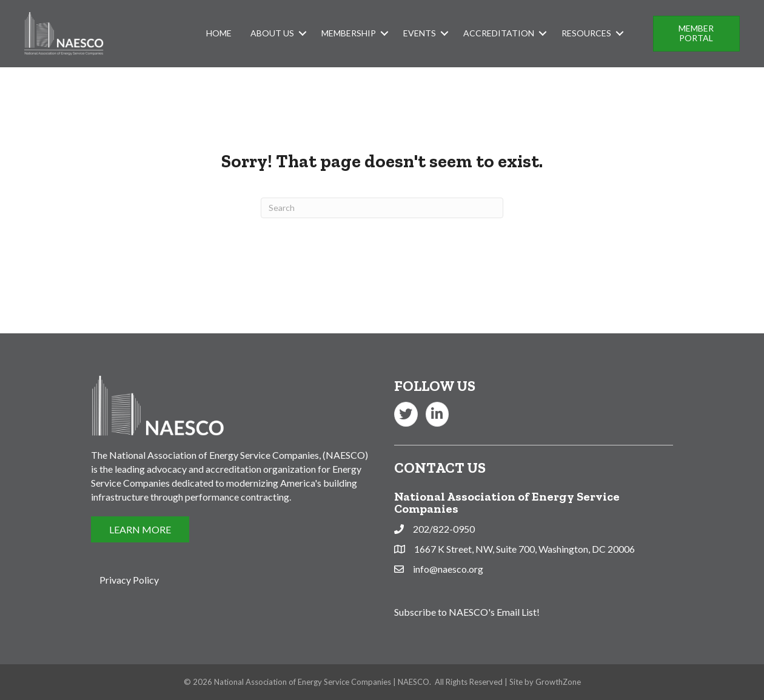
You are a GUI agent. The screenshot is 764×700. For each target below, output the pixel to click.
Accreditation (499, 33)
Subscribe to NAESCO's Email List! (467, 612)
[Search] (382, 208)
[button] (696, 34)
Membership (349, 33)
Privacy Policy (129, 580)
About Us (272, 33)
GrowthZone (558, 682)
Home (219, 33)
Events (420, 33)
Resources (586, 33)
